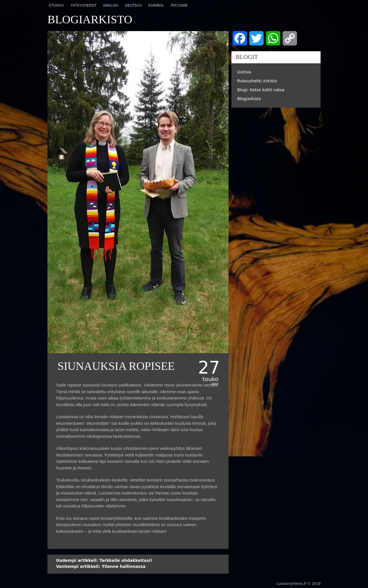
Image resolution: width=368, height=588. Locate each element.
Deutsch (133, 5)
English (111, 5)
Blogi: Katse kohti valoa (261, 90)
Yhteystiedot (84, 5)
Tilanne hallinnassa (101, 566)
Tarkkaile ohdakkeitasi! (104, 560)
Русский (179, 5)
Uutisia (244, 72)
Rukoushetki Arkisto (257, 81)
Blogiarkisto (249, 99)
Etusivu (56, 5)
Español (156, 5)
